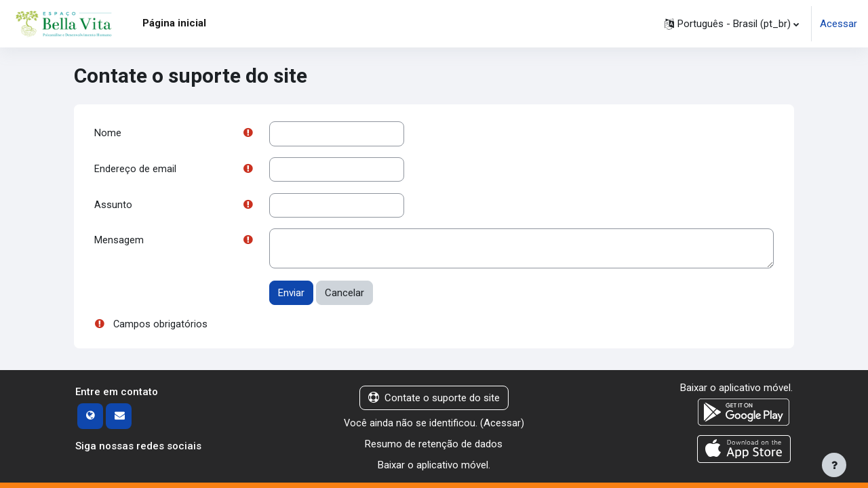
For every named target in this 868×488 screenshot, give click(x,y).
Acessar (839, 24)
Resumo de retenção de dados (434, 446)
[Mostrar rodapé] (834, 465)
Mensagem (119, 243)
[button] (732, 24)
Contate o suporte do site (434, 400)
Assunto (113, 206)
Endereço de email (135, 170)
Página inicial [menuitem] (174, 23)
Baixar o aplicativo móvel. (434, 466)
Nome (108, 134)
